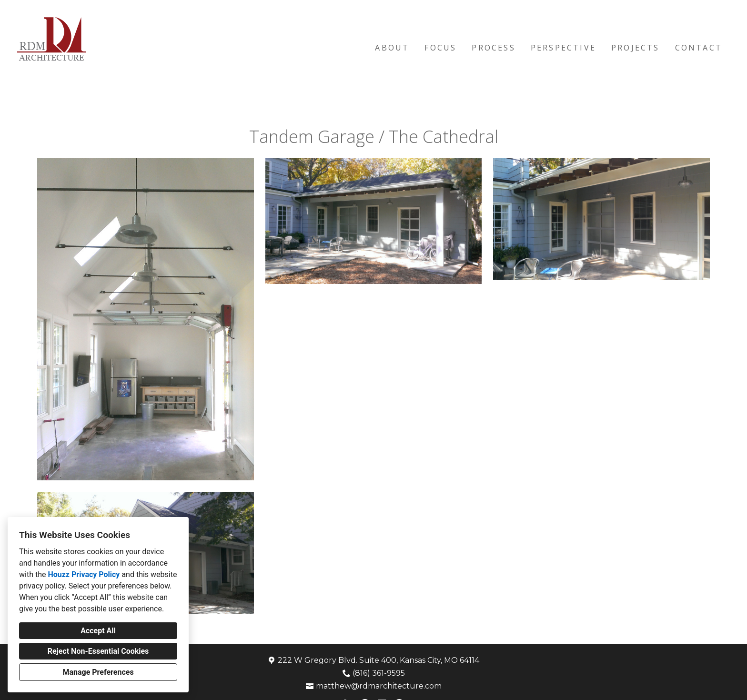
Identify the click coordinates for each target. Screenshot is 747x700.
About (392, 48)
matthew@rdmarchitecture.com (379, 686)
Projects (636, 48)
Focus (440, 48)
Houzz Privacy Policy (84, 574)
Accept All (98, 631)
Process (493, 48)
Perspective (563, 48)
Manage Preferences (98, 672)
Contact (699, 48)
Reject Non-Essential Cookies (98, 651)
